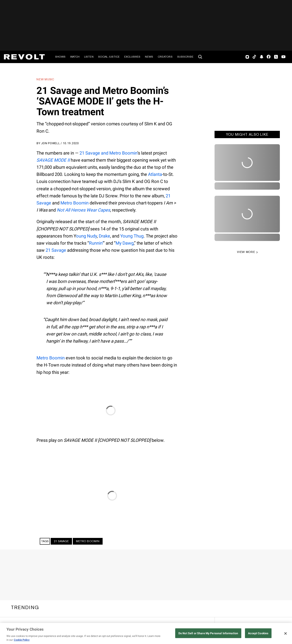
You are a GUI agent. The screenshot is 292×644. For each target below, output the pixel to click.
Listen (89, 57)
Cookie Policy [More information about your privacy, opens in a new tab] (22, 640)
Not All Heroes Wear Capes (83, 210)
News (149, 57)
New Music (45, 79)
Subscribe (185, 57)
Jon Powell (51, 143)
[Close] (286, 633)
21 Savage (56, 250)
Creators (165, 57)
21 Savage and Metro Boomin (108, 153)
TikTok (254, 57)
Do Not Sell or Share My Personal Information (208, 633)
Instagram (247, 57)
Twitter (276, 57)
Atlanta (155, 174)
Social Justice (109, 57)
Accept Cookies (258, 633)
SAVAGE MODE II (53, 160)
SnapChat (261, 57)
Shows (60, 57)
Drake (104, 236)
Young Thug (132, 236)
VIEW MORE (246, 252)
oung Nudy (86, 236)
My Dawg (125, 243)
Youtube (283, 57)
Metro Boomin (75, 203)
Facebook (269, 57)
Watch (75, 57)
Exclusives (132, 57)
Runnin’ (96, 243)
